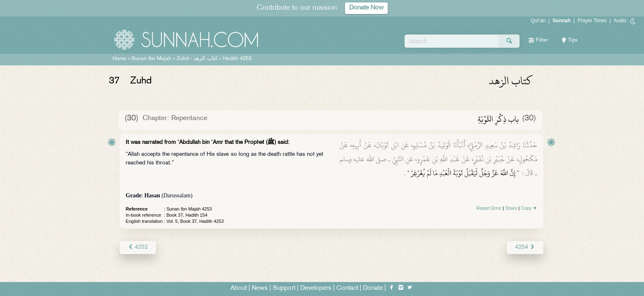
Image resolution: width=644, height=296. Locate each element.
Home (119, 59)
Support (284, 288)
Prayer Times (592, 21)
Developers (316, 288)
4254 (525, 247)
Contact (347, 288)
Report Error (489, 208)
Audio (620, 21)
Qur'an (538, 21)
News (260, 288)
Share (511, 208)
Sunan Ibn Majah (151, 59)
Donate (373, 288)
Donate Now (366, 8)
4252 (138, 247)
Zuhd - (197, 59)
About (239, 288)
